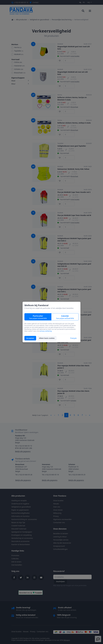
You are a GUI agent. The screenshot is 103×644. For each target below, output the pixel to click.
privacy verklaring (46, 331)
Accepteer (30, 338)
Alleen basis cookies (47, 338)
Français (73, 338)
